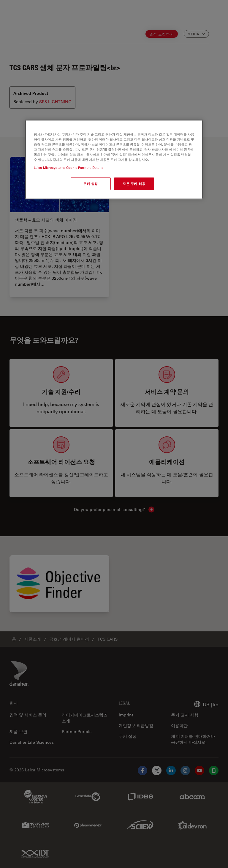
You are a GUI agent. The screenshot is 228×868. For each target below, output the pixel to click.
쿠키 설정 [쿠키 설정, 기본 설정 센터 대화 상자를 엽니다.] (91, 184)
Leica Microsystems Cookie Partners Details (69, 168)
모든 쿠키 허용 (134, 184)
